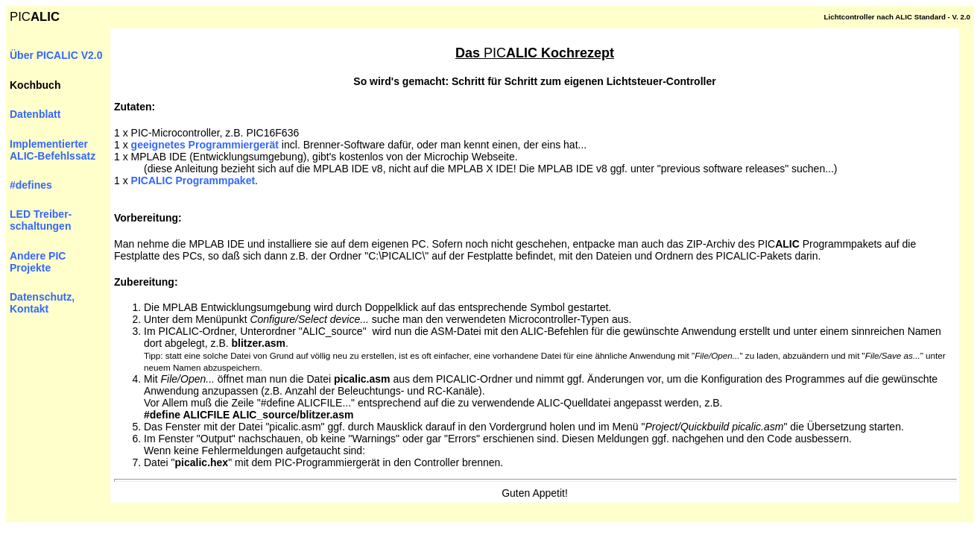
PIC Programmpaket (193, 180)
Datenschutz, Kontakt (42, 303)
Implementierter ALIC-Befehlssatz (53, 150)
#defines (31, 185)
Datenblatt (35, 114)
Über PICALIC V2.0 (56, 55)
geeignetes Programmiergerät (205, 145)
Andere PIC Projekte (38, 262)
